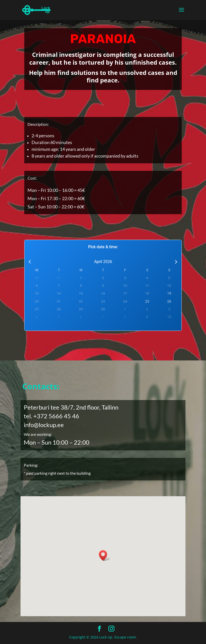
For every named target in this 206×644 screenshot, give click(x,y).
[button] (105, 555)
